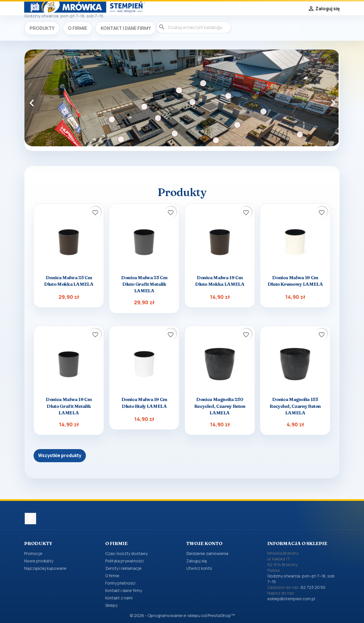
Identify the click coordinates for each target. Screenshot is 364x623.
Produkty (42, 28)
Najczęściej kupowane (45, 568)
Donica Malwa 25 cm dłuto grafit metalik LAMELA (144, 284)
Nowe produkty (39, 561)
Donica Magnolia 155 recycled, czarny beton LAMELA (295, 406)
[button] (48, 100)
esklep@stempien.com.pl (291, 599)
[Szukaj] (194, 27)
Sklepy (111, 605)
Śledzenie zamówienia (207, 553)
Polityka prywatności (124, 561)
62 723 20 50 (313, 587)
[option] (182, 98)
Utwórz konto (199, 568)
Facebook (30, 519)
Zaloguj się (197, 561)
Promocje (33, 553)
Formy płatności (120, 583)
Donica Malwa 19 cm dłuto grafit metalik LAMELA (69, 406)
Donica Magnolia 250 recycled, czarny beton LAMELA (220, 406)
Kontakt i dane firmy (126, 28)
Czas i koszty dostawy (126, 553)
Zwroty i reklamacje (123, 568)
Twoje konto (204, 543)
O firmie (77, 28)
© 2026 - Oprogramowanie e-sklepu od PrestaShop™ (182, 615)
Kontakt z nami (119, 598)
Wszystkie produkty (60, 456)
